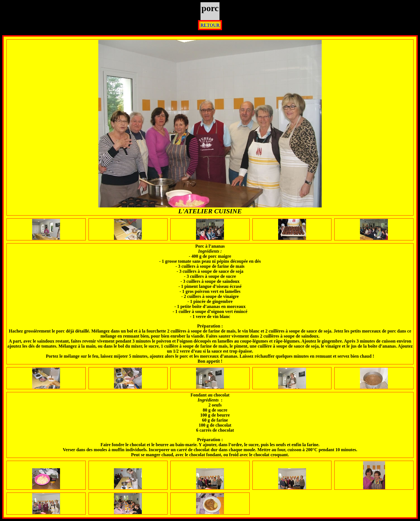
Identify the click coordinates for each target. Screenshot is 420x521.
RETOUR (210, 25)
